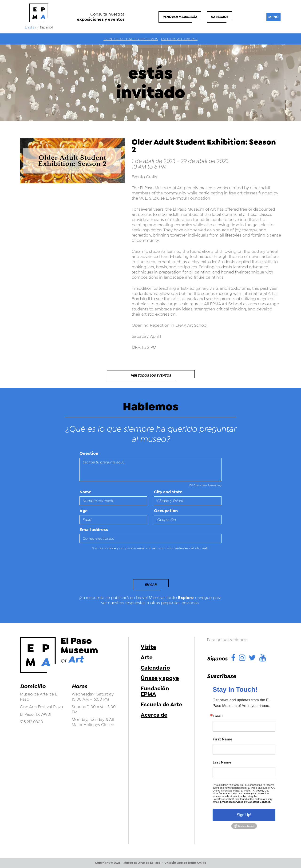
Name (85, 492)
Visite (148, 647)
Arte (147, 657)
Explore (186, 598)
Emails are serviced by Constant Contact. (245, 802)
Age (84, 511)
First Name (222, 739)
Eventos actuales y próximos (131, 39)
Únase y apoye (160, 678)
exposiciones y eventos (101, 19)
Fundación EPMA (155, 691)
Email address (94, 530)
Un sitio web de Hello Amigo (185, 863)
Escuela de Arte (161, 704)
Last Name (222, 762)
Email (218, 716)
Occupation (166, 511)
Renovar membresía (180, 17)
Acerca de (154, 715)
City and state (168, 492)
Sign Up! (244, 815)
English (30, 27)
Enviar (151, 585)
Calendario (155, 668)
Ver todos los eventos (151, 376)
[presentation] (112, 566)
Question (89, 453)
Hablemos (220, 17)
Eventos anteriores (179, 39)
